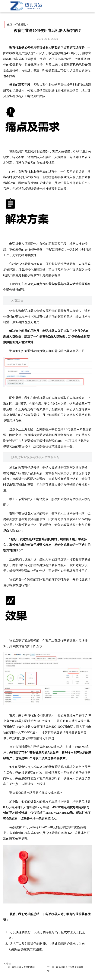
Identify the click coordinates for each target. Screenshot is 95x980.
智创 (26, 6)
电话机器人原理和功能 (23, 967)
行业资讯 (21, 24)
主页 (10, 24)
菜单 (82, 5)
